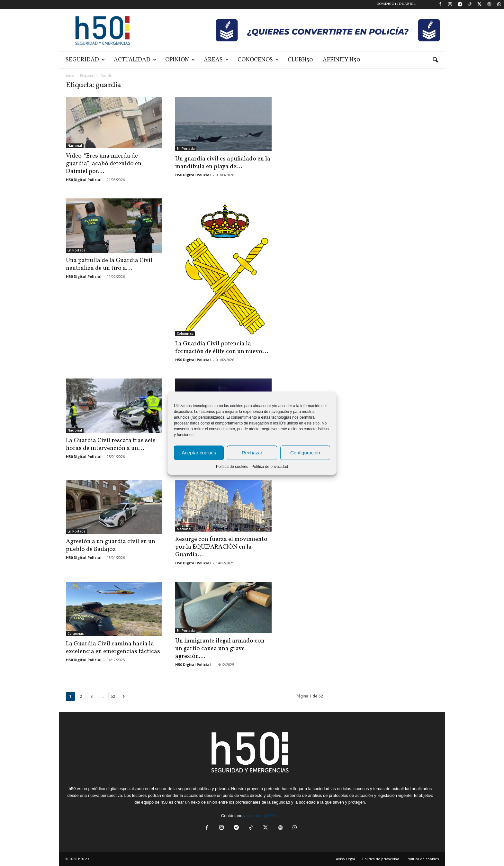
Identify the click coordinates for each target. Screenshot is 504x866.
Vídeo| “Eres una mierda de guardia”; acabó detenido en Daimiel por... (104, 164)
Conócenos (258, 60)
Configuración (305, 453)
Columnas (185, 333)
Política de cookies (232, 466)
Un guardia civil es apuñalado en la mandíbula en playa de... (223, 163)
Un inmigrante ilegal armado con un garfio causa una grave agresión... (220, 649)
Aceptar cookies (199, 453)
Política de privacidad (270, 466)
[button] (435, 60)
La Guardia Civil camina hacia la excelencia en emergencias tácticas (113, 648)
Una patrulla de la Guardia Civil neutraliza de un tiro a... (109, 264)
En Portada (186, 149)
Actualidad (135, 60)
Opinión (180, 60)
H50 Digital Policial (84, 180)
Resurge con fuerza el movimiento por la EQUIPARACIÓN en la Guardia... (221, 547)
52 (113, 696)
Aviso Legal (345, 859)
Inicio (70, 76)
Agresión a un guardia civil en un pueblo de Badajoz (111, 545)
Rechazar (252, 453)
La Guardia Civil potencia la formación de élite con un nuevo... (222, 348)
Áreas (216, 60)
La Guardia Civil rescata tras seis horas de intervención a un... (111, 444)
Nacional (75, 146)
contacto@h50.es (263, 816)
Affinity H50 (342, 60)
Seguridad (85, 60)
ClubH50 (300, 60)
